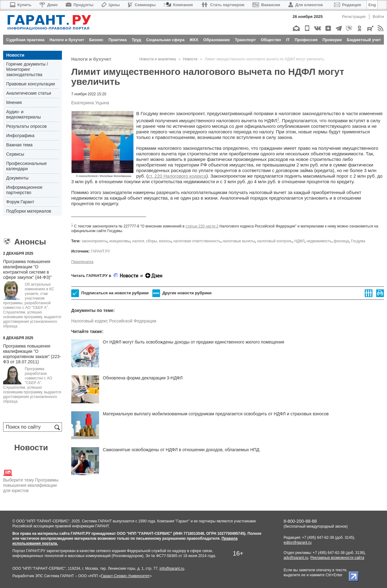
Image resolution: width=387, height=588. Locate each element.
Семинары (142, 5)
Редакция (348, 5)
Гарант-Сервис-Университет (125, 576)
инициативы (120, 241)
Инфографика (20, 136)
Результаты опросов (26, 126)
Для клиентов (306, 5)
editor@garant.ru (298, 543)
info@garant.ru (172, 569)
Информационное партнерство (24, 190)
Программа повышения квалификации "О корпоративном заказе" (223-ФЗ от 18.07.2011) (32, 354)
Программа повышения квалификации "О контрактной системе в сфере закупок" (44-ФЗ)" (27, 269)
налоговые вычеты (239, 241)
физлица (341, 241)
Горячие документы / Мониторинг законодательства (27, 69)
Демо (48, 5)
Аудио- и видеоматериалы (24, 114)
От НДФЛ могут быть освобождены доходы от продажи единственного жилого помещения (193, 342)
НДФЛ (300, 241)
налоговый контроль (274, 241)
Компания (178, 5)
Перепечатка (82, 262)
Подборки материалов (29, 211)
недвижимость (319, 241)
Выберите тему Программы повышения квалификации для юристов (31, 481)
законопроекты (94, 241)
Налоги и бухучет (91, 59)
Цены (111, 5)
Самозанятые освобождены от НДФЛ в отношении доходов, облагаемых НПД (181, 450)
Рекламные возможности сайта (337, 558)
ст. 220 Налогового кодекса (177, 176)
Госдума (358, 241)
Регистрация (354, 17)
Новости (15, 55)
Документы (17, 178)
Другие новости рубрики (182, 293)
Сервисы (15, 154)
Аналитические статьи (29, 93)
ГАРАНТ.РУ (100, 251)
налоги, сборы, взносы (152, 241)
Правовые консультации (30, 84)
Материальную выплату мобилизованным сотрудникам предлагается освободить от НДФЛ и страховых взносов (216, 414)
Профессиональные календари (26, 166)
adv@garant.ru (296, 558)
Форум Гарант (20, 202)
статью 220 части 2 (202, 226)
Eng (372, 5)
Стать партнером (223, 5)
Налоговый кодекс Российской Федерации (114, 321)
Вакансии (266, 5)
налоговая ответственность (197, 241)
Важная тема (19, 145)
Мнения (14, 102)
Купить (20, 5)
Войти (378, 17)
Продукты (80, 5)
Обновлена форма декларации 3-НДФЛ (143, 378)
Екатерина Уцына (90, 103)
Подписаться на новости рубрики (110, 293)
